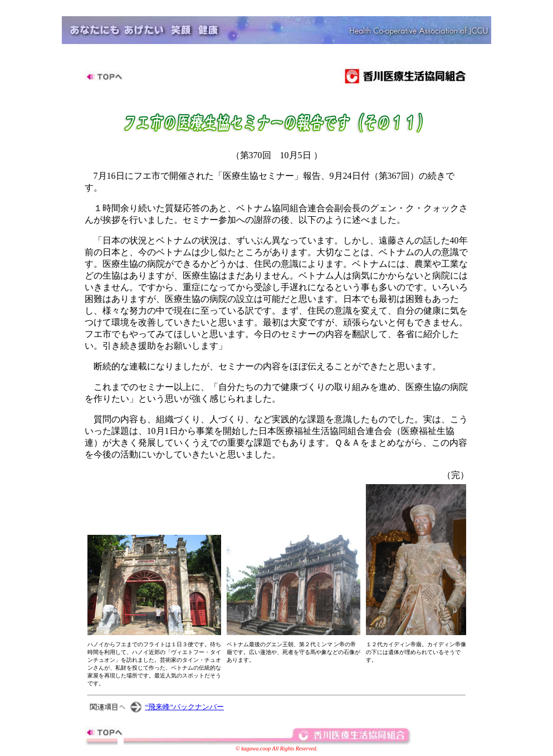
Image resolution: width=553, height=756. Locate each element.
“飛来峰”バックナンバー (185, 707)
